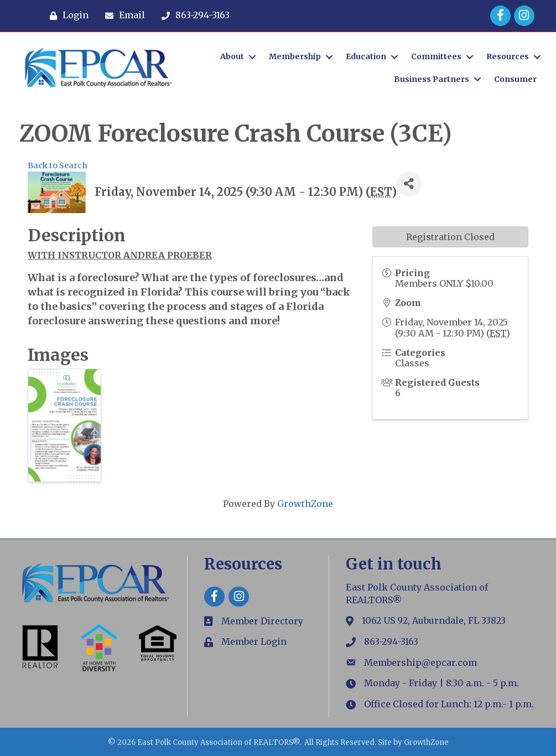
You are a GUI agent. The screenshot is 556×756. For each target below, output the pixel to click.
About (232, 56)
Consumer (515, 79)
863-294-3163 (391, 641)
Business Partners (432, 79)
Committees (436, 56)
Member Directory (262, 621)
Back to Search (58, 165)
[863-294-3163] (193, 15)
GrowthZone (305, 504)
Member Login (254, 641)
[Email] (122, 15)
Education (366, 56)
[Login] (66, 15)
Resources (508, 56)
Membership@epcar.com (420, 662)
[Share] (409, 184)
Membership (295, 56)
